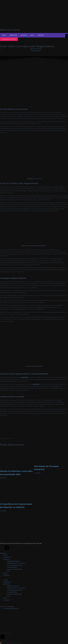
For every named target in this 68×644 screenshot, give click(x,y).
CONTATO (41, 35)
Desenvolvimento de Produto (16, 563)
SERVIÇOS (24, 35)
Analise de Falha (12, 567)
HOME (4, 35)
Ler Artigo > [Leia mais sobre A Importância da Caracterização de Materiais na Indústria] (4, 511)
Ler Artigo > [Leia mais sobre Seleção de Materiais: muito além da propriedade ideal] (4, 478)
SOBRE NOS (13, 35)
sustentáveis (24, 377)
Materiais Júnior (10, 30)
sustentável (36, 384)
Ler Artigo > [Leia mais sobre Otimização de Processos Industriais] (38, 473)
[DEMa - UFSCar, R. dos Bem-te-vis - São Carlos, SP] (34, 623)
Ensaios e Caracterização (15, 569)
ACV (8, 571)
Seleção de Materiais (13, 561)
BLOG (32, 35)
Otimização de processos (15, 565)
